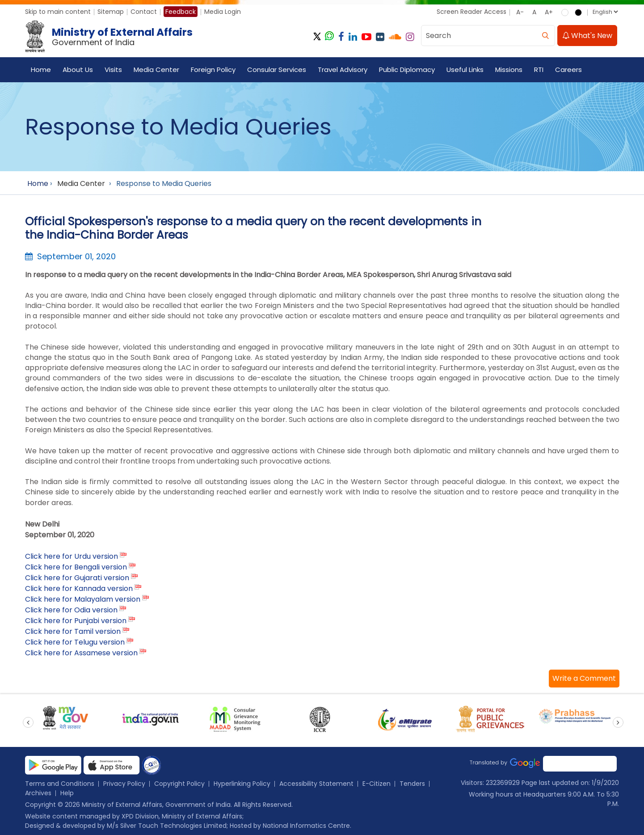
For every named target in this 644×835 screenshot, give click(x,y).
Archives (38, 793)
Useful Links (465, 70)
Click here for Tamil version (73, 631)
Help (67, 793)
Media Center (156, 70)
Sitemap (111, 12)
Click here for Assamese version (81, 653)
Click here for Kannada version (79, 588)
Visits (113, 70)
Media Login (223, 12)
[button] (584, 679)
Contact (144, 12)
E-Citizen (377, 784)
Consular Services (277, 70)
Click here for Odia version (71, 610)
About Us (78, 70)
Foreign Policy (213, 70)
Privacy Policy (124, 784)
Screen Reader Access (471, 12)
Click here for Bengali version (76, 567)
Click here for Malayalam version (83, 599)
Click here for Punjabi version (76, 621)
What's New (587, 36)
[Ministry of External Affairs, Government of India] (111, 37)
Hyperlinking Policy (242, 784)
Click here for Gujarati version (77, 578)
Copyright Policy (179, 784)
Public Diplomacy (407, 70)
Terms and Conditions (60, 784)
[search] (546, 36)
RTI (539, 70)
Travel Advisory (343, 70)
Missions (509, 70)
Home (41, 70)
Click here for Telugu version (75, 642)
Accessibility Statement (316, 784)
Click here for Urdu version (72, 556)
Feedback (181, 12)
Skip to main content (58, 12)
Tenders (412, 784)
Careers (568, 70)
